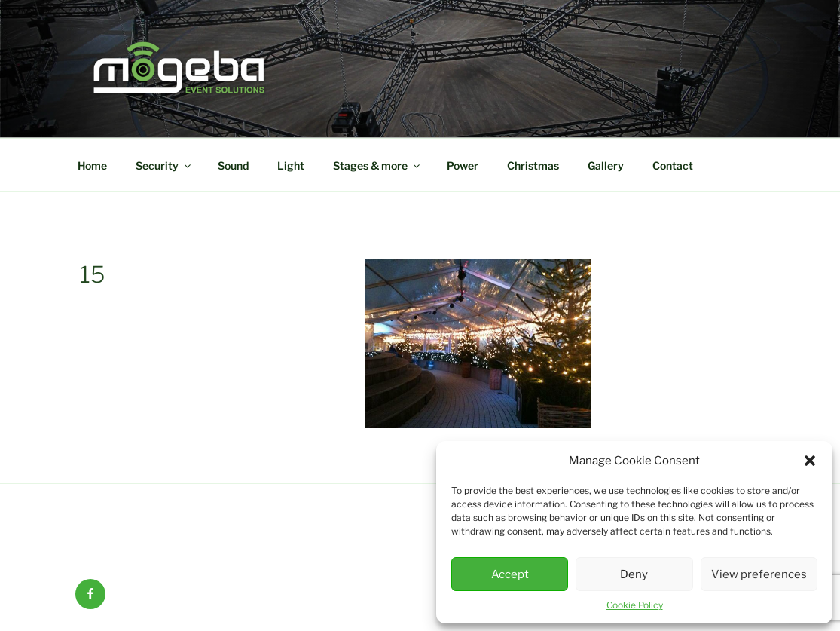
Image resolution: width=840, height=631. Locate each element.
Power (463, 165)
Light (291, 165)
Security (164, 165)
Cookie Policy (635, 605)
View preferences (759, 574)
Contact (673, 165)
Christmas (533, 165)
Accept (510, 574)
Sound (233, 165)
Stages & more (377, 165)
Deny (634, 574)
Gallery (606, 165)
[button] (810, 461)
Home (92, 165)
